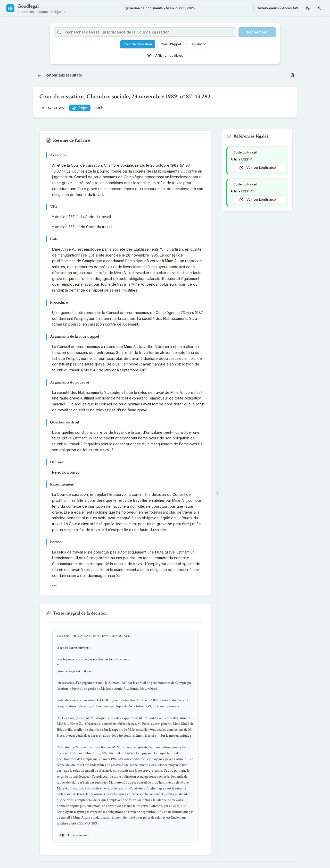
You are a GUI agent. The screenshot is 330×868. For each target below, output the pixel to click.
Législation (198, 44)
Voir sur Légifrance (258, 168)
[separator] (218, 493)
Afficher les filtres (165, 56)
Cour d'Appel (171, 44)
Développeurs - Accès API (277, 8)
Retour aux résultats (60, 75)
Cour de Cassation (138, 44)
